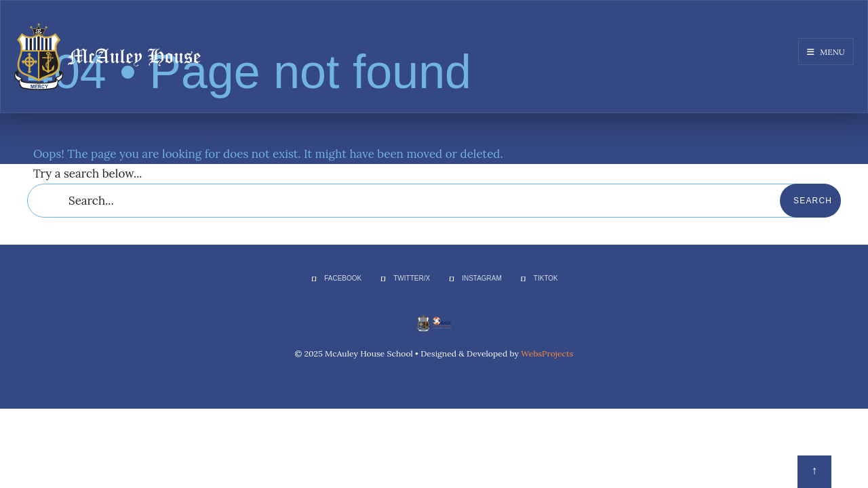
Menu (826, 52)
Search (813, 201)
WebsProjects (547, 353)
